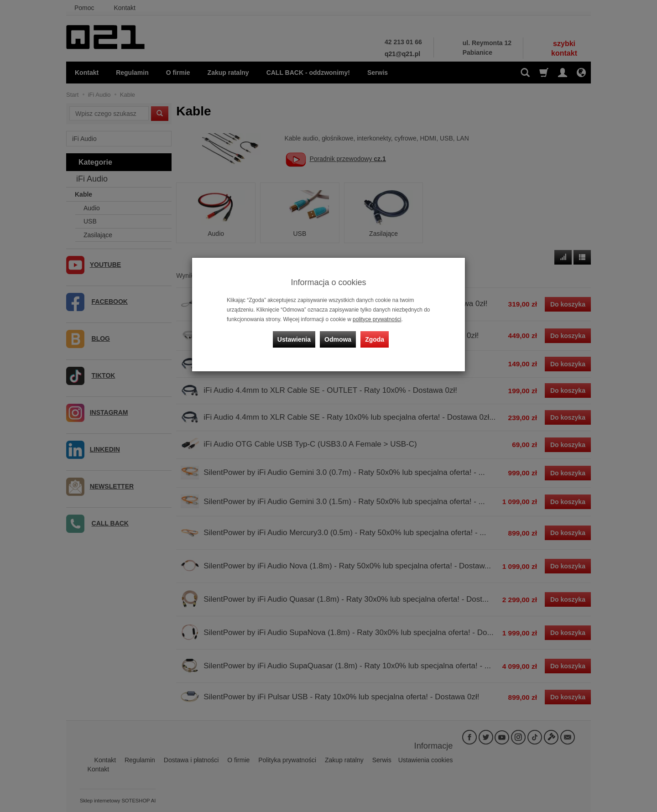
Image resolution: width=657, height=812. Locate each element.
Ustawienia (294, 339)
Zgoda (375, 339)
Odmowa (338, 339)
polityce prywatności (377, 319)
